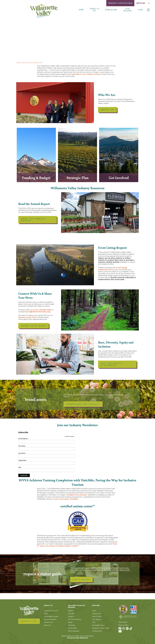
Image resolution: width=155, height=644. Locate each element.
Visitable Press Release (77, 495)
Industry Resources (34, 63)
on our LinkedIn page (42, 310)
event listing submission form (113, 269)
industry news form (27, 317)
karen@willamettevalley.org (38, 312)
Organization (22, 460)
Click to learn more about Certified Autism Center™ (77, 545)
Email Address (24, 439)
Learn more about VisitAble (66, 499)
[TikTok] (131, 629)
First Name (22, 446)
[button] (148, 10)
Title (20, 467)
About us (20, 63)
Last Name (22, 453)
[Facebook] (120, 629)
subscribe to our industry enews (86, 74)
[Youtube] (120, 632)
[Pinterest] (127, 629)
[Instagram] (124, 629)
